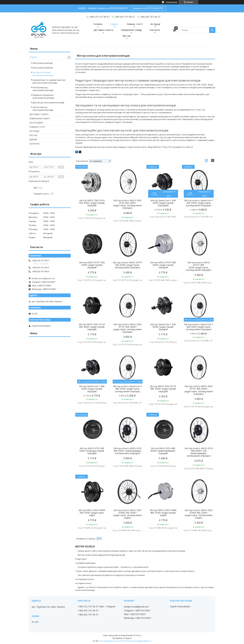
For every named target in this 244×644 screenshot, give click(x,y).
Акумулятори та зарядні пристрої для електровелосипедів (49, 81)
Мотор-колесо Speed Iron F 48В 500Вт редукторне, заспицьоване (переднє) (128, 389)
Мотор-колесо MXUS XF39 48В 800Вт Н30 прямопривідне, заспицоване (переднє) (199, 452)
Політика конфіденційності (139, 641)
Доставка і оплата (103, 30)
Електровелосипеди (43, 63)
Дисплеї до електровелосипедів (48, 102)
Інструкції (155, 24)
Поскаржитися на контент (112, 641)
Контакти (155, 30)
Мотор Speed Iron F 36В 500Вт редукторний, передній (163, 327)
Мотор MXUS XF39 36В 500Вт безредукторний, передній (92, 451)
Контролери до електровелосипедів (43, 89)
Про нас (127, 36)
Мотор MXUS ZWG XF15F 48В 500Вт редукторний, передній (163, 389)
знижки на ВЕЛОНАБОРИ (148, 8)
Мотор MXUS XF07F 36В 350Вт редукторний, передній (92, 265)
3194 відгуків (171, 2)
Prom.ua (138, 635)
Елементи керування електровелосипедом (43, 96)
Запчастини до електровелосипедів (43, 109)
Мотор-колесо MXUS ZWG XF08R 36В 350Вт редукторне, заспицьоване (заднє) (128, 514)
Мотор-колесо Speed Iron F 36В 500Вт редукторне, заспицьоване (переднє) (199, 327)
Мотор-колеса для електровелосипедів (43, 74)
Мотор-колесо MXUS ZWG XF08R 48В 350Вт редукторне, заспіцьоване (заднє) (199, 514)
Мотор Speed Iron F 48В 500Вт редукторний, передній (92, 389)
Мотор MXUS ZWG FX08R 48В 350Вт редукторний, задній (163, 513)
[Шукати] (212, 30)
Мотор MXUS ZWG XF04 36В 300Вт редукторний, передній (92, 203)
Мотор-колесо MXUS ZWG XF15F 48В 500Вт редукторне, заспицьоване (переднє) (199, 390)
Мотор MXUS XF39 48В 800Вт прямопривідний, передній (163, 451)
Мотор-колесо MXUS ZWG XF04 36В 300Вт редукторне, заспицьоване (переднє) (128, 204)
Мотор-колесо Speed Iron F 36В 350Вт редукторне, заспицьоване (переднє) (199, 203)
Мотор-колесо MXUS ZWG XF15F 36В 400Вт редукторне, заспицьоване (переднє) (128, 328)
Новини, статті (135, 24)
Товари (114, 24)
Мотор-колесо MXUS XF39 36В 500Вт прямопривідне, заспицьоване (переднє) (128, 451)
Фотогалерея (36, 123)
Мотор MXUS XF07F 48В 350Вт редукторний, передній (163, 265)
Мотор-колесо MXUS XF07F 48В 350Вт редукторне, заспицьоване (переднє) (199, 266)
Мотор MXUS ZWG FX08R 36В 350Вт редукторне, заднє (92, 513)
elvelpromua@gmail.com (43, 278)
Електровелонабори (43, 68)
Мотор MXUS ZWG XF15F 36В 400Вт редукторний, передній (92, 327)
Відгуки (33, 140)
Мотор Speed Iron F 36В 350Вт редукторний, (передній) (163, 203)
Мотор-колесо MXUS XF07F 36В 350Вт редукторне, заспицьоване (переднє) (128, 265)
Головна (98, 24)
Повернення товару (131, 30)
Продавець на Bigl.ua (122, 638)
